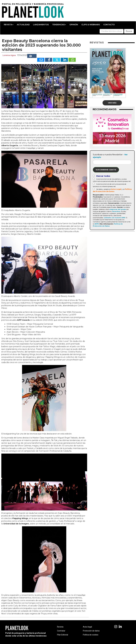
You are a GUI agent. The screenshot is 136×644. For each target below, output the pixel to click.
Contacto (109, 25)
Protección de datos (91, 631)
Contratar (61, 631)
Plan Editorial (63, 635)
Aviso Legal (116, 189)
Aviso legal (87, 627)
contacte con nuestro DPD (114, 218)
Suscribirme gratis (106, 170)
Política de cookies (91, 635)
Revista (9, 25)
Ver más (112, 103)
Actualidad (23, 25)
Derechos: (116, 211)
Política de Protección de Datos (108, 225)
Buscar (129, 31)
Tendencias (59, 25)
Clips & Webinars (91, 25)
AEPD (97, 224)
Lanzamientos (41, 25)
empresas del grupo (118, 209)
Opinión (74, 25)
